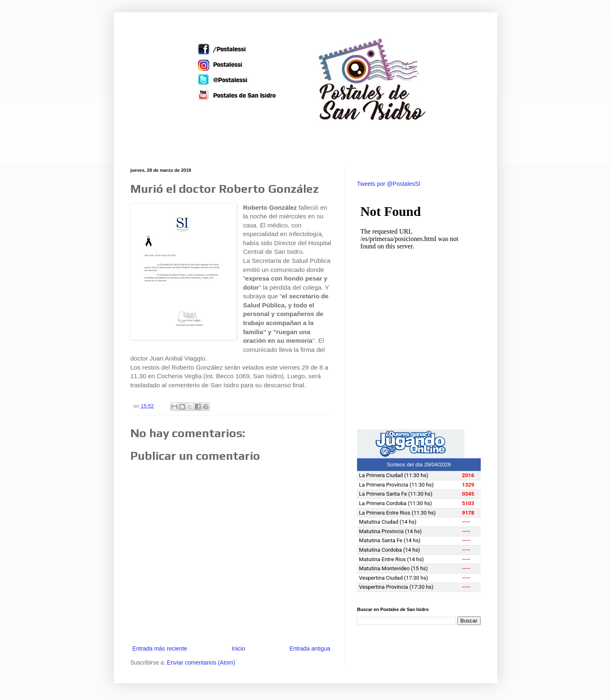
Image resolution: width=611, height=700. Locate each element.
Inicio (239, 648)
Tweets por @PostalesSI (389, 184)
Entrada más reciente (160, 648)
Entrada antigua (310, 648)
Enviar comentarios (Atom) (201, 663)
